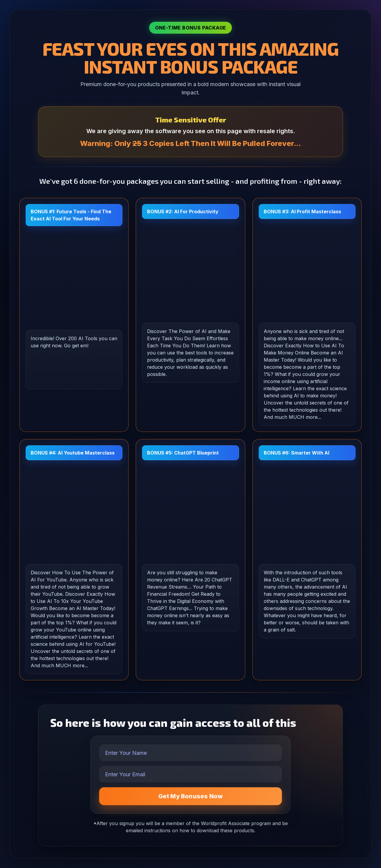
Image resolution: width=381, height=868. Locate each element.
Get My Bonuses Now (191, 796)
